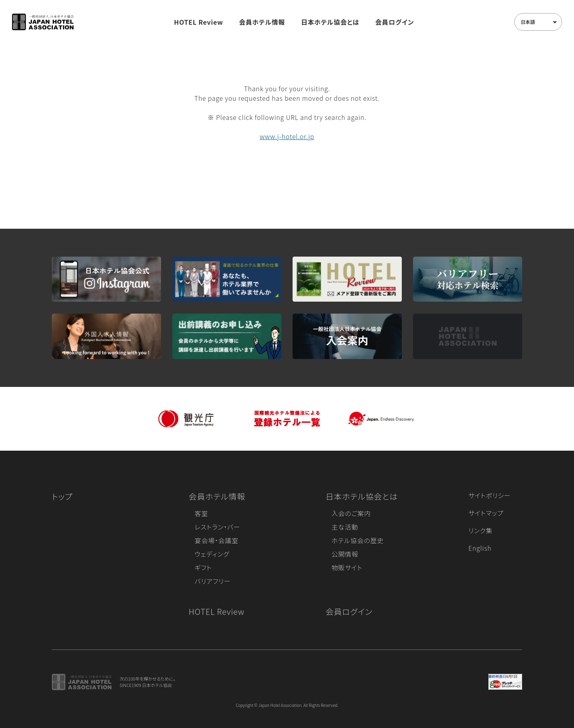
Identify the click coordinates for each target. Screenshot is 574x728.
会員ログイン (394, 22)
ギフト (203, 567)
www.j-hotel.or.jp (287, 136)
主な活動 (345, 527)
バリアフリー (212, 581)
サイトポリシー (489, 495)
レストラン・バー (217, 527)
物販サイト (347, 567)
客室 (201, 513)
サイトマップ (486, 513)
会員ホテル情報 (262, 22)
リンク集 (481, 530)
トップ (62, 496)
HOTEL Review (199, 22)
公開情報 (345, 554)
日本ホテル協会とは (330, 22)
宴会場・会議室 (216, 540)
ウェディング (212, 554)
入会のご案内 (351, 513)
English (480, 548)
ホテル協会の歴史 (358, 540)
